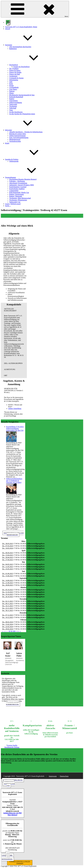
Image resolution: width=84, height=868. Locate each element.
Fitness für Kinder (15, 72)
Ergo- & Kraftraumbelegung (19, 138)
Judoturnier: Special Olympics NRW (22, 185)
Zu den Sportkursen (16, 112)
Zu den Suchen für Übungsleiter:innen (22, 114)
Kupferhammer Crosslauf (18, 187)
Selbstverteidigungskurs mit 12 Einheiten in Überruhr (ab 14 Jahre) (14, 481)
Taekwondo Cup (15, 202)
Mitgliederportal (15, 139)
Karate (11, 86)
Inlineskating (14, 80)
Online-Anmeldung (15, 409)
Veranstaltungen (26, 177)
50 (11, 631)
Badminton (13, 49)
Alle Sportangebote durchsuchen (20, 47)
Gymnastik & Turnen (16, 78)
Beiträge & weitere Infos (18, 134)
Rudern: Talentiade (16, 196)
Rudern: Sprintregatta (16, 194)
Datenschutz (64, 776)
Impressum (53, 776)
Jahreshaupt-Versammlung (18, 183)
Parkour (12, 91)
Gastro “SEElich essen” (13, 204)
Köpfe (7, 143)
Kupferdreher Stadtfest (17, 189)
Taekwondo (13, 104)
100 (14, 631)
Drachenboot (29, 65)
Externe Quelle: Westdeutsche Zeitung (12, 746)
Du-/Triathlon (14, 69)
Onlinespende (14, 161)
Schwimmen (13, 101)
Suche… (8, 206)
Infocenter (24, 130)
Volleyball (13, 108)
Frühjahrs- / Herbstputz (17, 181)
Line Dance (13, 89)
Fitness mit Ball (15, 74)
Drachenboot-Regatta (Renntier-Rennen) (23, 179)
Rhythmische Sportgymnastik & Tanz (22, 95)
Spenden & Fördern (27, 159)
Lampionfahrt (14, 191)
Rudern (12, 99)
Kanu (11, 84)
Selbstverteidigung (16, 103)
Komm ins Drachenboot (22, 67)
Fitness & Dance (15, 70)
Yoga (11, 110)
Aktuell (8, 29)
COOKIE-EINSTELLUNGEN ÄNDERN (20, 863)
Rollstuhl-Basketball (16, 97)
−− (5, 631)
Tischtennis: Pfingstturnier (18, 200)
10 (9, 631)
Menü (35, 9)
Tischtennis (13, 106)
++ (18, 631)
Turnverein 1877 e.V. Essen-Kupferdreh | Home (21, 27)
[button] (14, 310)
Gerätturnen (13, 76)
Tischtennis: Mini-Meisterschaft (20, 198)
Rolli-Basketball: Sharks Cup (19, 192)
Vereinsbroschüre (15, 141)
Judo (11, 82)
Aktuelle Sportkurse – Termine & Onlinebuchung (26, 132)
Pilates (11, 93)
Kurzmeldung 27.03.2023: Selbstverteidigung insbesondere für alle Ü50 (15, 429)
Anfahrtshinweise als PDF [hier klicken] (12, 814)
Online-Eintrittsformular (17, 136)
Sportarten (24, 45)
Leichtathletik (14, 87)
